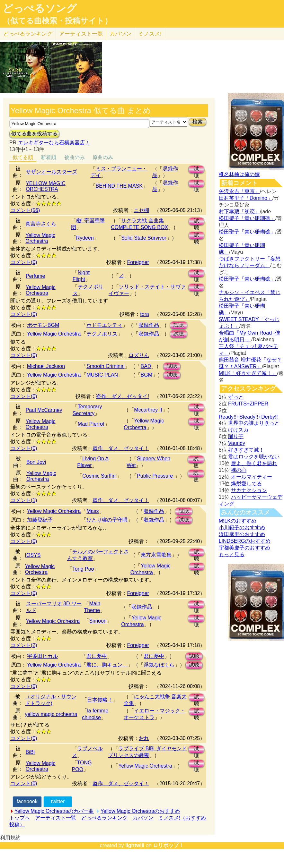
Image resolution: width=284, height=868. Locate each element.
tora (145, 314)
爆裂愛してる (246, 484)
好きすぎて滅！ (246, 450)
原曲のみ (103, 157)
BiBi (30, 752)
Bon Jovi (36, 462)
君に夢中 (97, 656)
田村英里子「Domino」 (246, 198)
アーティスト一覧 (56, 818)
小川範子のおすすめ (242, 528)
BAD (146, 366)
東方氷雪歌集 (156, 555)
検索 (198, 122)
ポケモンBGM (43, 325)
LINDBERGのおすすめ (245, 541)
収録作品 (149, 325)
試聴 (196, 170)
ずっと (236, 397)
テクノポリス (102, 334)
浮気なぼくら (159, 665)
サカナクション (249, 490)
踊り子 (236, 436)
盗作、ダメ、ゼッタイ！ (121, 448)
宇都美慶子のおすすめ (244, 548)
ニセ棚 (141, 210)
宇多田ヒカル (42, 656)
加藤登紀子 (40, 520)
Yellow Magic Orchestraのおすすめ (140, 811)
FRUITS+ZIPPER (248, 404)
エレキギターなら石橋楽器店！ (54, 143)
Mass (93, 511)
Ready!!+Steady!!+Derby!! (248, 417)
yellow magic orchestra (51, 714)
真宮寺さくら (41, 224)
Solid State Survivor (144, 238)
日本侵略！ (100, 700)
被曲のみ (75, 157)
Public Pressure (156, 476)
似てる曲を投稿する (34, 134)
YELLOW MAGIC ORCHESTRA (46, 186)
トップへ (20, 818)
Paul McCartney (44, 410)
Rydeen (85, 238)
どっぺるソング (40, 8)
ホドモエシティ (104, 325)
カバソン (120, 34)
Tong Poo (83, 569)
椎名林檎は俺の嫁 (239, 174)
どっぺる (28, 34)
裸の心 (239, 470)
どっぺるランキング (104, 818)
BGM (146, 375)
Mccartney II (148, 410)
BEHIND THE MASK (119, 186)
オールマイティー (252, 477)
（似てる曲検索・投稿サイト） (57, 21)
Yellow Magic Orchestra (40, 238)
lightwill (135, 845)
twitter (58, 801)
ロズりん (139, 355)
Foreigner (138, 262)
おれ (144, 738)
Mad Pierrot (91, 424)
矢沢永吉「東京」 (239, 191)
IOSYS (33, 555)
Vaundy (237, 443)
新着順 (49, 157)
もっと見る (232, 554)
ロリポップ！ (168, 845)
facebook (27, 801)
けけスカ (238, 430)
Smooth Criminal (105, 366)
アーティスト (81, 34)
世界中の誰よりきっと (254, 423)
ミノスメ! (150, 34)
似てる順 (23, 157)
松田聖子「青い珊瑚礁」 (247, 218)
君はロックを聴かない (254, 457)
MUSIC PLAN (102, 375)
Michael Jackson (46, 366)
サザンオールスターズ (51, 172)
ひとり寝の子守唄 (107, 520)
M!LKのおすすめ (238, 521)
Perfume (35, 276)
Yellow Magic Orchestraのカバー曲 (54, 811)
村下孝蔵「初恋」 (239, 212)
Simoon (98, 621)
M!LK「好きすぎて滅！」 (248, 373)
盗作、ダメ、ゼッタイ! (122, 396)
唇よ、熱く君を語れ (254, 463)
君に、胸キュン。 (107, 665)
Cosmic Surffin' (99, 476)
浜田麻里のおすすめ (242, 534)
